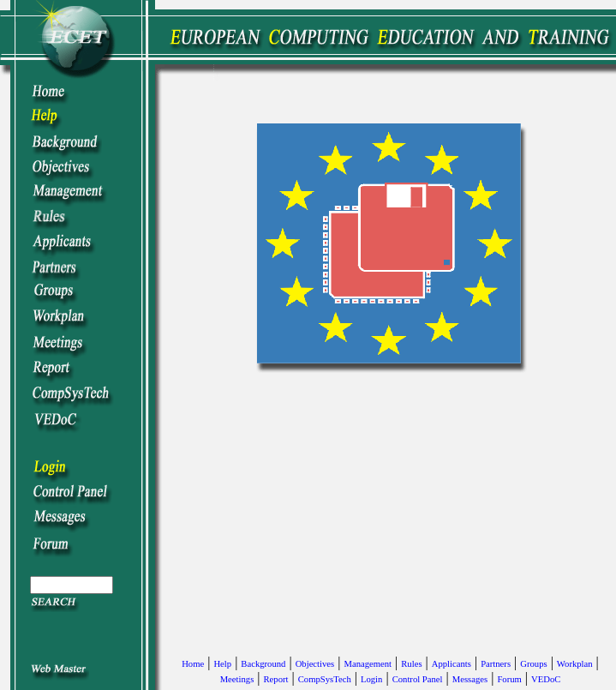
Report (276, 679)
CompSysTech (325, 679)
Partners (496, 664)
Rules (411, 664)
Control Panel (418, 679)
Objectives (315, 664)
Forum (509, 679)
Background (263, 664)
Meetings (237, 679)
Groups (533, 664)
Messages (470, 679)
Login (371, 679)
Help (222, 664)
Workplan (575, 664)
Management (368, 664)
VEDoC (546, 679)
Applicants (452, 664)
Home (193, 664)
